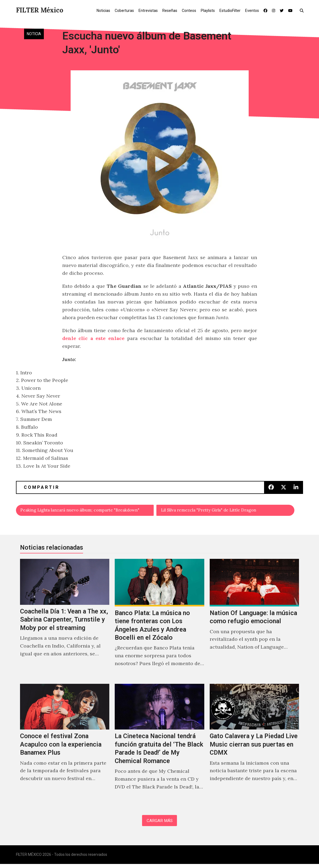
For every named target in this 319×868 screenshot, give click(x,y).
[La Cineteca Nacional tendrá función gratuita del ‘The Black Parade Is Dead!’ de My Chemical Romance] (159, 745)
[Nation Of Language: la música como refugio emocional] (254, 621)
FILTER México (40, 10)
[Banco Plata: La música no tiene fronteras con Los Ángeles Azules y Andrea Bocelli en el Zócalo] (159, 621)
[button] (303, 10)
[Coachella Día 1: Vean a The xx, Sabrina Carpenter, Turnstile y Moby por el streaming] (65, 621)
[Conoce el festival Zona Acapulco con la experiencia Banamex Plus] (65, 745)
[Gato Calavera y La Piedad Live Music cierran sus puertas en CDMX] (254, 745)
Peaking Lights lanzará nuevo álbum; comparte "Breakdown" (87, 511)
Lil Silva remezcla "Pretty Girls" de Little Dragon (218, 511)
